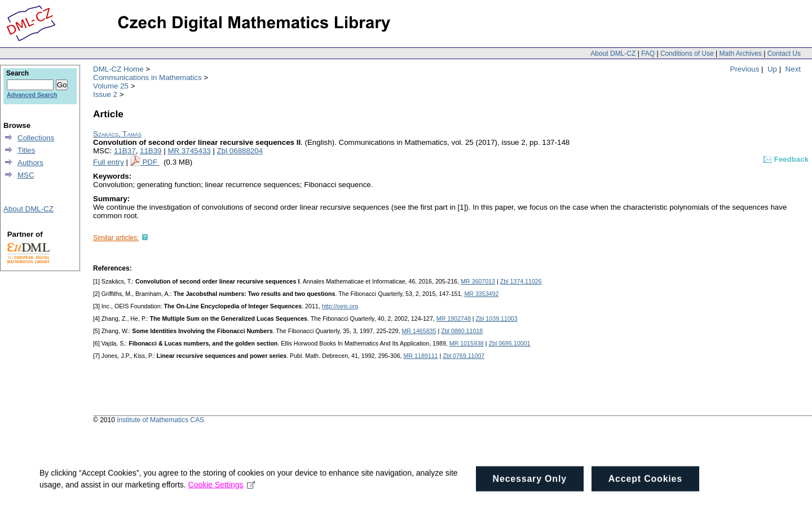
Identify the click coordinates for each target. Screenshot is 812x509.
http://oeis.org (340, 306)
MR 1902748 (454, 318)
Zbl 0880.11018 (462, 331)
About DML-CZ (613, 54)
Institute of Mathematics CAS (160, 420)
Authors (30, 163)
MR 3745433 (189, 151)
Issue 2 (105, 94)
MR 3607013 (478, 281)
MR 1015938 (467, 343)
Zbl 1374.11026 (521, 281)
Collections (36, 138)
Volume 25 (111, 86)
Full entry (109, 162)
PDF (151, 162)
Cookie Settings (222, 493)
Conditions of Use (687, 54)
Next (793, 69)
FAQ (648, 54)
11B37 (125, 151)
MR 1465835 (419, 331)
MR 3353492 (481, 294)
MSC (26, 175)
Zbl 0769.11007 (464, 356)
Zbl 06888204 (240, 151)
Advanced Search (32, 95)
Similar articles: (116, 238)
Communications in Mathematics (147, 78)
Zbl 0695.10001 (509, 343)
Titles (26, 150)
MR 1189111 (421, 356)
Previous (745, 69)
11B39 (151, 151)
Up (772, 69)
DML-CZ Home (118, 69)
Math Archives (740, 54)
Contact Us (784, 54)
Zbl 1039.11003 (497, 318)
